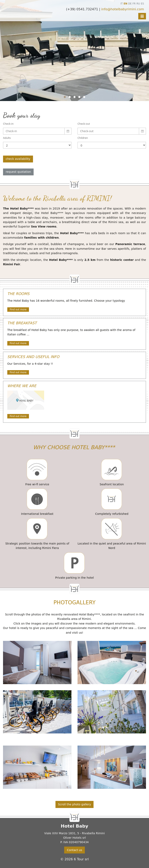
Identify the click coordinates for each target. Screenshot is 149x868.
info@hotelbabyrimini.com (123, 9)
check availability (18, 159)
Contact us (74, 850)
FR (134, 4)
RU (138, 4)
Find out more (18, 310)
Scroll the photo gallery (75, 804)
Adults (7, 138)
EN (126, 4)
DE (130, 4)
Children (83, 138)
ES (142, 4)
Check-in (8, 124)
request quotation (18, 172)
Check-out (84, 124)
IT (122, 4)
